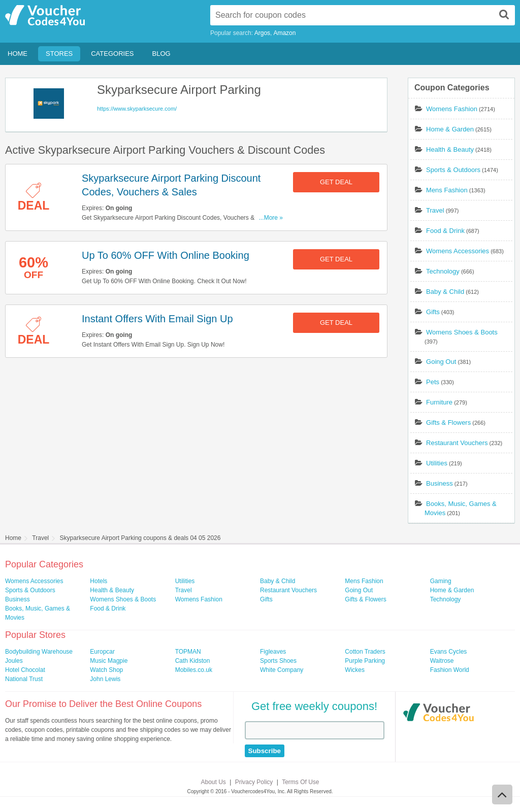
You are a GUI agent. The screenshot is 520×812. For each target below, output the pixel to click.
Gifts (433, 312)
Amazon (284, 33)
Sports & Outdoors (453, 170)
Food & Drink (445, 231)
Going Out (441, 362)
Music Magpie (109, 661)
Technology (443, 271)
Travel (435, 210)
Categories (112, 54)
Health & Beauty (450, 149)
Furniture (439, 402)
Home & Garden (450, 129)
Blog (161, 54)
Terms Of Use (300, 782)
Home (18, 54)
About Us (214, 782)
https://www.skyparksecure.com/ (137, 109)
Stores (59, 54)
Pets (433, 382)
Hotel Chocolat (25, 670)
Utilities (437, 463)
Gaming (441, 581)
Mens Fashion (447, 190)
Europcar (102, 652)
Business (440, 483)
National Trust (24, 679)
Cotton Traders (365, 652)
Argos (262, 33)
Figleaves (273, 652)
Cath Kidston (193, 661)
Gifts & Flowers (448, 422)
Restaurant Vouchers (457, 443)
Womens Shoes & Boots (462, 332)
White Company (282, 670)
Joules (14, 661)
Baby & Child (445, 292)
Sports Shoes (278, 661)
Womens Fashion (452, 109)
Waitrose (442, 661)
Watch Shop (106, 670)
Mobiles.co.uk (194, 670)
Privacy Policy (254, 782)
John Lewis (105, 679)
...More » (271, 218)
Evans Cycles (449, 652)
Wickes (355, 670)
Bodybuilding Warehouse (39, 652)
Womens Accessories (458, 251)
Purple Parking (365, 661)
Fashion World (450, 670)
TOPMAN (188, 652)
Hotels (99, 581)
